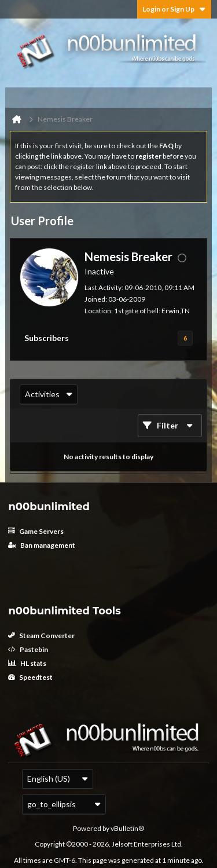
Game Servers (36, 531)
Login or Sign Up (174, 9)
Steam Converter (41, 636)
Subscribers (47, 338)
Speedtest (30, 677)
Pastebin (28, 649)
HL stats (27, 663)
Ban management (42, 545)
